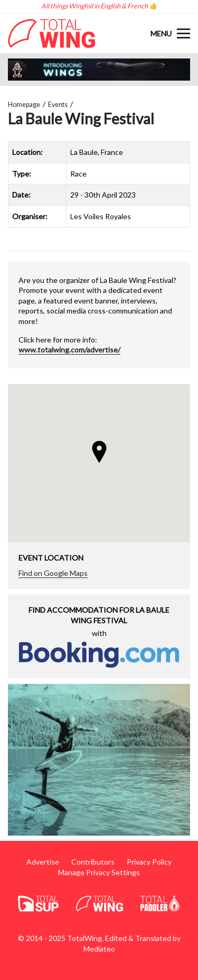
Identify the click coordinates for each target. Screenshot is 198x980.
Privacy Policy (149, 862)
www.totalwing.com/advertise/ (69, 350)
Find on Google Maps (53, 573)
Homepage (24, 105)
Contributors (93, 862)
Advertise (43, 862)
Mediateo (99, 949)
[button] (99, 452)
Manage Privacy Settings (99, 872)
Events (58, 105)
